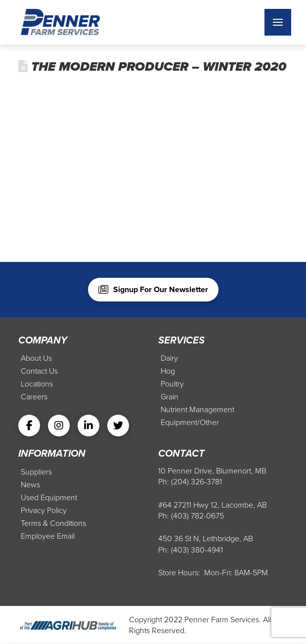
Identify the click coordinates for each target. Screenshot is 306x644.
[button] (278, 22)
